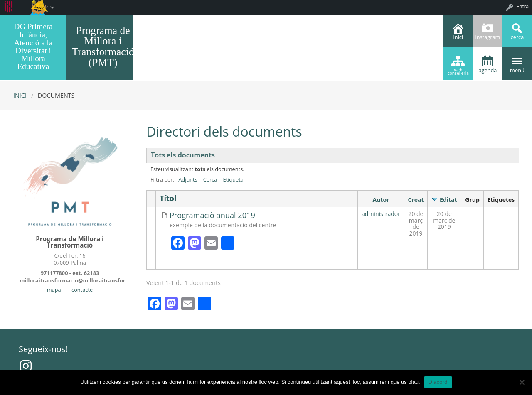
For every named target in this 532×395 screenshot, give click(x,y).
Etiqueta (233, 179)
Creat (416, 200)
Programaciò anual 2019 (212, 215)
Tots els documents (183, 155)
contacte (82, 290)
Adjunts (188, 179)
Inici (20, 95)
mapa (54, 290)
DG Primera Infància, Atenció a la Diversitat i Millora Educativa (33, 46)
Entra (522, 6)
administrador (381, 214)
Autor (381, 200)
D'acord (438, 382)
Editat (448, 200)
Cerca (210, 179)
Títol (168, 198)
